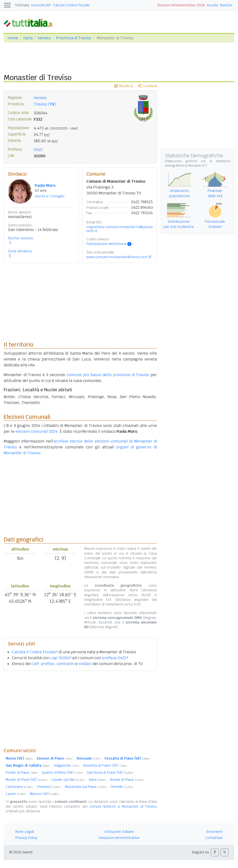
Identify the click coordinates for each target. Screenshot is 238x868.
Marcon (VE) (45, 794)
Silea (97, 780)
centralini (65, 664)
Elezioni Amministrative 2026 (181, 5)
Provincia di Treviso (74, 38)
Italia (28, 38)
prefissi (48, 664)
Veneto (44, 38)
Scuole (213, 5)
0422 (38, 150)
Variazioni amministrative (119, 838)
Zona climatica (20, 251)
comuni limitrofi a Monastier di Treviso (123, 806)
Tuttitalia (22, 5)
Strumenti (214, 832)
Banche (226, 5)
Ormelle (122, 787)
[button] (215, 852)
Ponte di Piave (22, 773)
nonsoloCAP (41, 5)
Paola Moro (45, 185)
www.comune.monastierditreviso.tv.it (117, 257)
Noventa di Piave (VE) (105, 765)
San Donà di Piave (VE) (110, 773)
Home (13, 38)
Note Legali (25, 832)
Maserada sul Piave (86, 787)
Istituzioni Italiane (119, 832)
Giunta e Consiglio (50, 196)
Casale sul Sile (68, 780)
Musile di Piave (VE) (26, 780)
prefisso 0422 (115, 658)
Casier (16, 794)
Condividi (147, 86)
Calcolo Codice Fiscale (71, 5)
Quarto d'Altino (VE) (62, 773)
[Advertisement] (80, 709)
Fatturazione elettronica (109, 244)
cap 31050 (61, 658)
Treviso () (45, 104)
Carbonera (19, 787)
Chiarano (49, 787)
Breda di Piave (127, 780)
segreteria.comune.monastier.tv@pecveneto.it (120, 229)
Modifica (124, 86)
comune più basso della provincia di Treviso (108, 375)
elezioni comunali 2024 (36, 431)
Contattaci (214, 838)
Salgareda (67, 765)
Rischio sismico (21, 238)
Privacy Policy (26, 838)
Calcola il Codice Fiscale (35, 652)
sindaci (85, 664)
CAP (35, 664)
